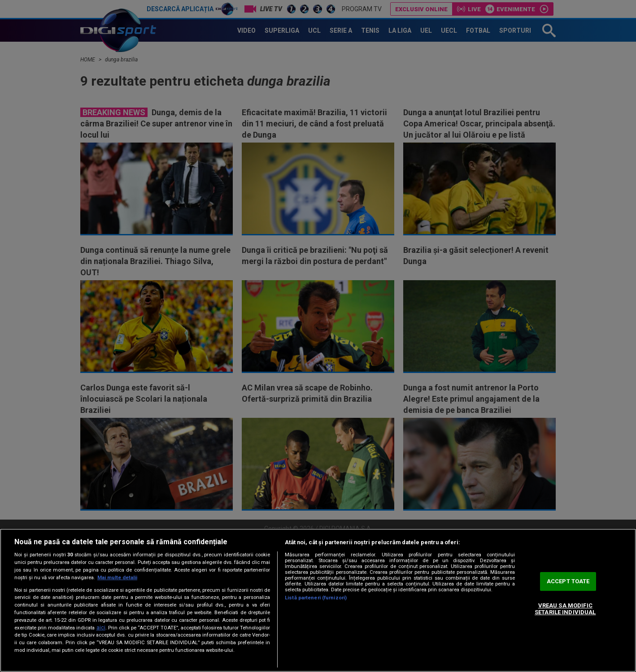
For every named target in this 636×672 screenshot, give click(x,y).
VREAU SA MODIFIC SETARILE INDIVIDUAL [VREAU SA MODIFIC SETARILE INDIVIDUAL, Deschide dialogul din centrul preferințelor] (565, 609)
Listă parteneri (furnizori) (316, 598)
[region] (318, 600)
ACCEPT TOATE (568, 581)
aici (101, 628)
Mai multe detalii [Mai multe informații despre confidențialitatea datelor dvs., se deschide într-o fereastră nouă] (117, 578)
